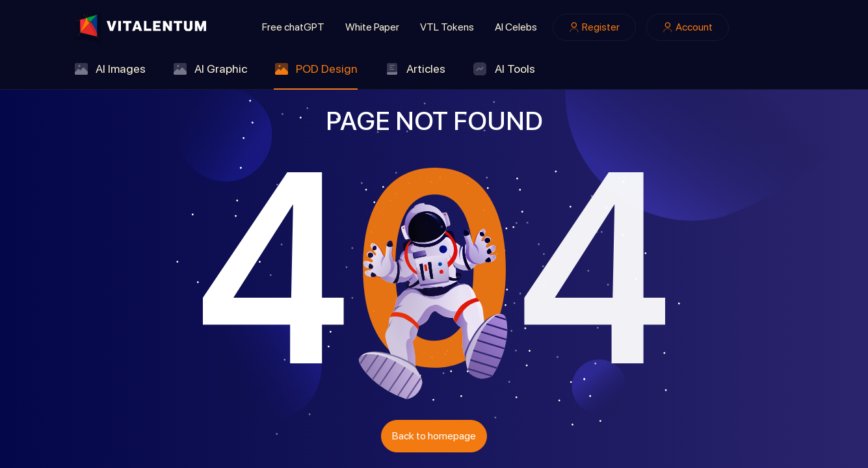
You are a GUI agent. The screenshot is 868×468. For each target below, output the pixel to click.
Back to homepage (434, 436)
